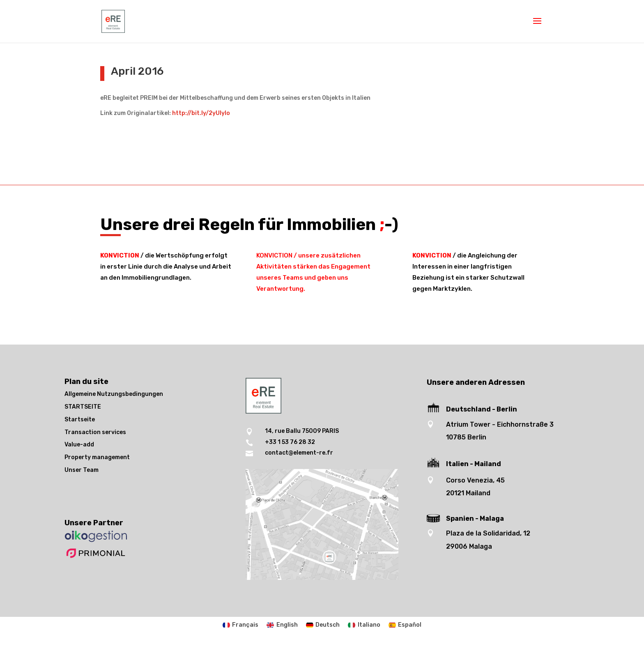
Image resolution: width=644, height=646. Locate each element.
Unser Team (82, 470)
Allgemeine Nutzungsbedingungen (114, 394)
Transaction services (95, 432)
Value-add (79, 445)
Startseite (80, 420)
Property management (97, 457)
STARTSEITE (83, 407)
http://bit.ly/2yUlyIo (201, 113)
